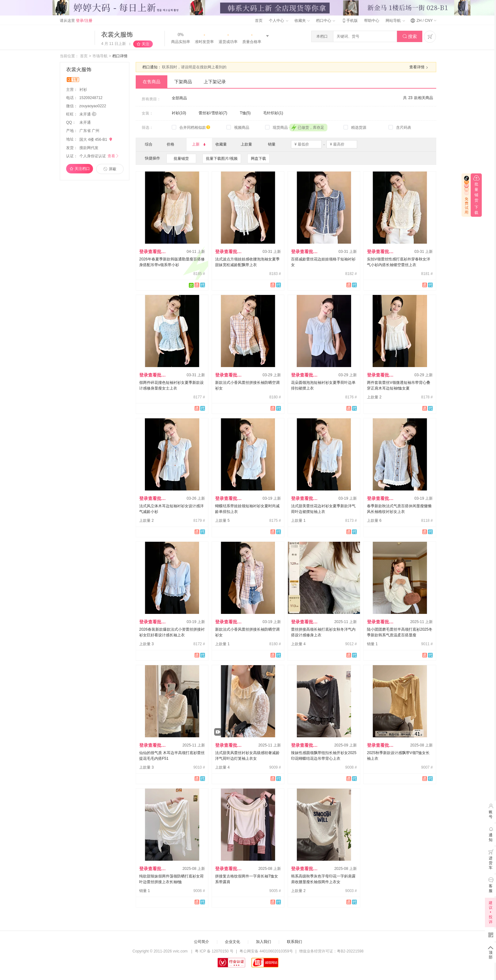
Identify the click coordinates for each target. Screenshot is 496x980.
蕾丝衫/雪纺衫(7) (213, 113)
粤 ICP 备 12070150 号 (214, 951)
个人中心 (278, 21)
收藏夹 (302, 21)
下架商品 (183, 82)
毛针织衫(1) (273, 113)
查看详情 (419, 67)
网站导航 (395, 21)
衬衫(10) (179, 113)
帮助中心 (372, 21)
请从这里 (76, 21)
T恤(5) (245, 113)
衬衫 (84, 90)
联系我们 (294, 942)
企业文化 (232, 942)
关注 (146, 44)
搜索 (410, 37)
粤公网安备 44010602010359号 (266, 951)
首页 (259, 21)
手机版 (350, 21)
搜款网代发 (89, 148)
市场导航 (100, 56)
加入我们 (263, 942)
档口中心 (325, 21)
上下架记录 (215, 82)
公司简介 (201, 942)
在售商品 (152, 82)
